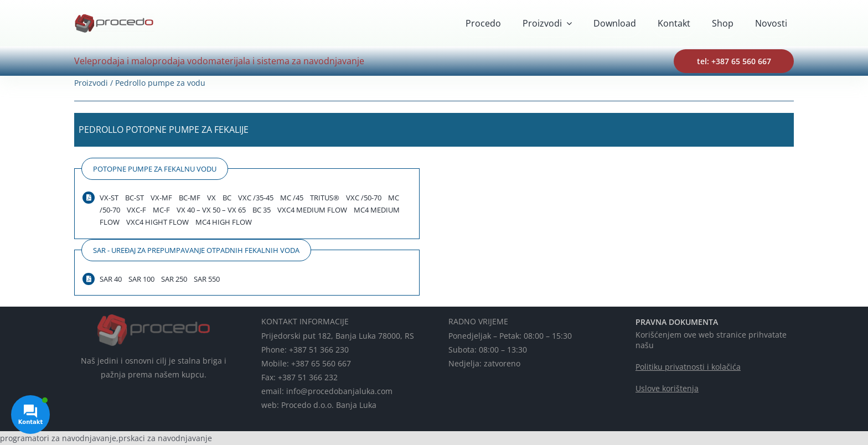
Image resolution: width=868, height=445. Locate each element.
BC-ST (135, 198)
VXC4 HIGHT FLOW (157, 222)
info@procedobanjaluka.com (339, 391)
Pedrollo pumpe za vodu (160, 83)
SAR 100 (141, 279)
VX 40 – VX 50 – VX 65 (211, 210)
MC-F (161, 210)
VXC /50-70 (364, 198)
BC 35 (262, 210)
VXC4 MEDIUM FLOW (312, 210)
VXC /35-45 (256, 198)
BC (227, 198)
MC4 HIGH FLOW (224, 222)
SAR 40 (111, 279)
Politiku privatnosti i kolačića (688, 367)
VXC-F (136, 210)
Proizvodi (91, 83)
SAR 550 (207, 279)
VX (211, 198)
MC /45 (292, 198)
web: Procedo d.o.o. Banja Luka (319, 405)
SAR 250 (174, 279)
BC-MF (190, 198)
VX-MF (161, 198)
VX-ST (109, 198)
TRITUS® (325, 198)
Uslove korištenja (667, 388)
